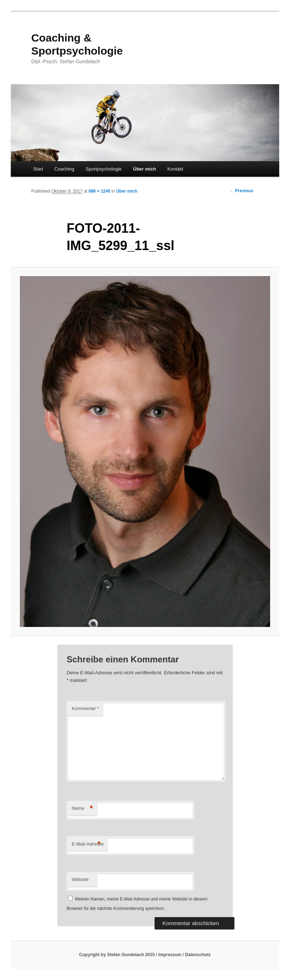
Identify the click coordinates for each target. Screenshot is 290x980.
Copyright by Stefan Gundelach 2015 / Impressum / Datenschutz (145, 955)
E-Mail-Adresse (88, 844)
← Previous (242, 191)
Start (38, 169)
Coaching (64, 169)
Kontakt (175, 169)
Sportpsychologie (104, 169)
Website (80, 879)
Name (82, 809)
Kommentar (85, 708)
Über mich (144, 169)
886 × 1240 (99, 191)
